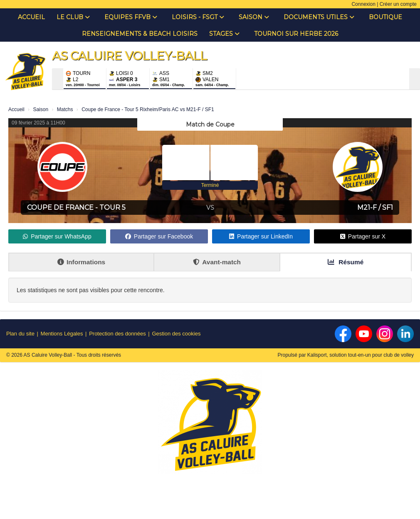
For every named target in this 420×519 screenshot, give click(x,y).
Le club (73, 17)
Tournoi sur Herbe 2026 (296, 34)
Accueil (31, 17)
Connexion (363, 4)
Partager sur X (363, 236)
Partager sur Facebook (159, 236)
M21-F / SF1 (375, 207)
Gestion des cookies (176, 334)
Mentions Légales (62, 334)
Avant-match (217, 262)
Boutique (385, 17)
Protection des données (117, 334)
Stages (224, 34)
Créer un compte (398, 4)
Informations (81, 262)
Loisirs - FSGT (198, 17)
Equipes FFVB (131, 17)
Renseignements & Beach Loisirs (140, 34)
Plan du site (20, 334)
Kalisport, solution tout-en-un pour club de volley (361, 355)
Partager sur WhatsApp (57, 236)
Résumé (346, 262)
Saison (254, 17)
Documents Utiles (319, 17)
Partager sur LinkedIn (261, 236)
